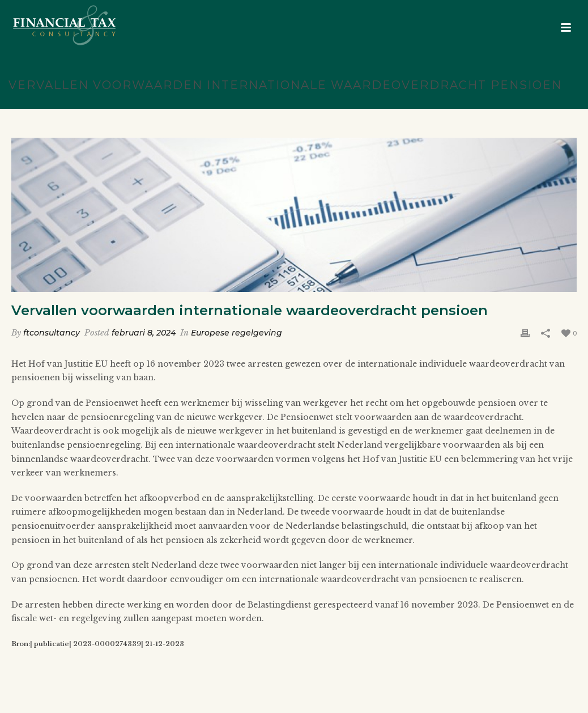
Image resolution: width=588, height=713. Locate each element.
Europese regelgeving (237, 333)
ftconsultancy (52, 333)
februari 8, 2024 (144, 333)
